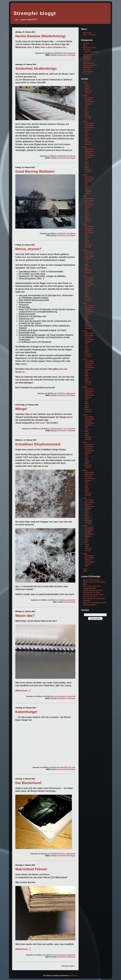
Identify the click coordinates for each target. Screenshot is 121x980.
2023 (85, 147)
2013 (85, 415)
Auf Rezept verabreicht (93, 594)
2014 (85, 387)
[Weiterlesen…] (23, 691)
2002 (85, 569)
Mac (85, 46)
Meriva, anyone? (28, 249)
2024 (85, 121)
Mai (86, 84)
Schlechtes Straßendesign (36, 68)
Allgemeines (70, 393)
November (89, 126)
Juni (87, 108)
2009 (85, 526)
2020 (85, 224)
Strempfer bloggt (35, 13)
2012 (85, 442)
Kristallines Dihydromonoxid (38, 444)
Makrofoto (71, 600)
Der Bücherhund (28, 783)
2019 (85, 250)
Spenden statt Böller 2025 (94, 603)
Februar (88, 91)
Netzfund (64, 767)
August (88, 104)
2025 (85, 96)
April (87, 86)
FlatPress (87, 57)
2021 (85, 196)
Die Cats (72, 767)
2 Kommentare (70, 602)
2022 (85, 175)
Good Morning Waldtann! (35, 171)
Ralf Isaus (40, 423)
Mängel (21, 409)
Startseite (87, 33)
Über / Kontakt (89, 35)
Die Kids (87, 50)
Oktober (88, 100)
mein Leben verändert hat (53, 47)
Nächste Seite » (68, 966)
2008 (85, 554)
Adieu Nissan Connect (93, 590)
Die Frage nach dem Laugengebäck (92, 587)
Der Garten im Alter (91, 592)
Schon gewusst (69, 53)
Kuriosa (62, 854)
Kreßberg (72, 156)
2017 (85, 304)
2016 (85, 331)
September (90, 102)
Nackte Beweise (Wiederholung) (40, 36)
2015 (85, 359)
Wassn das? (25, 616)
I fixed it (86, 73)
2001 (85, 571)
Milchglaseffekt (90, 605)
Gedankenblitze (56, 429)
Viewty (86, 61)
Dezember (89, 98)
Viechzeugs (88, 71)
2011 (85, 470)
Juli (86, 106)
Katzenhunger (26, 712)
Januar (88, 93)
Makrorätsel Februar (31, 869)
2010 (85, 498)
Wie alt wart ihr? (90, 596)
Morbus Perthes (92, 52)
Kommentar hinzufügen (66, 55)
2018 (85, 276)
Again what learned (91, 580)
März (87, 88)
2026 (85, 82)
